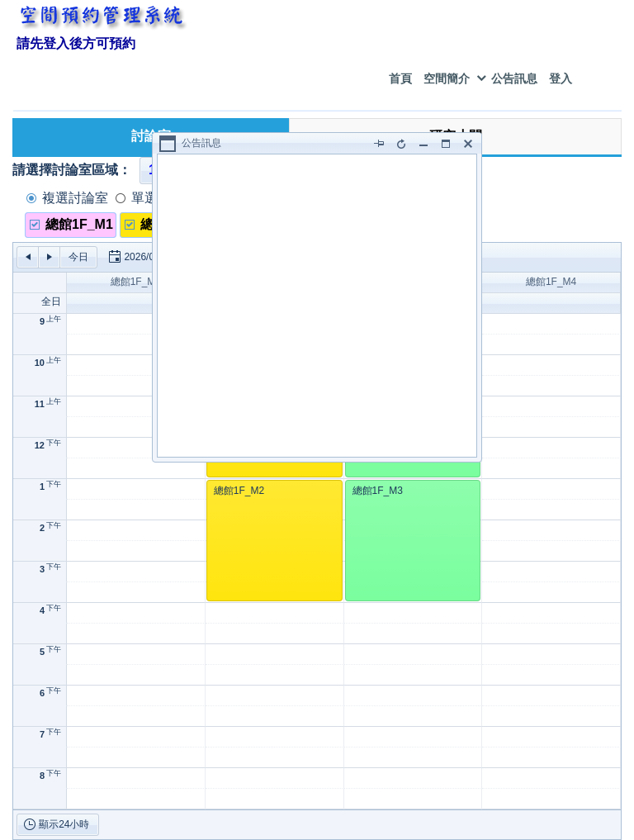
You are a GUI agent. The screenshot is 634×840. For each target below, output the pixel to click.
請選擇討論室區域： (72, 170)
